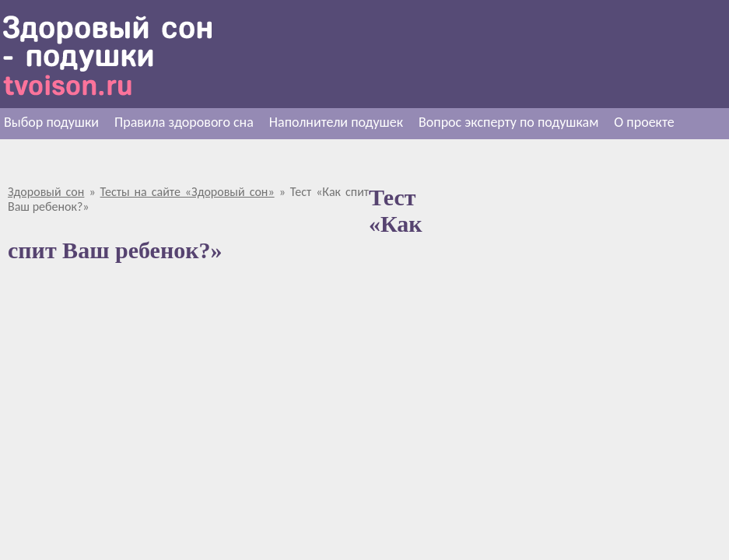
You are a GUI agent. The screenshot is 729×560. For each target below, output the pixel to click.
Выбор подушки (51, 122)
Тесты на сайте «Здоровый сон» (188, 192)
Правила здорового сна (184, 122)
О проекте (644, 122)
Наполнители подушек (336, 122)
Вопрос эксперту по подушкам (508, 122)
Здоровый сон (46, 192)
